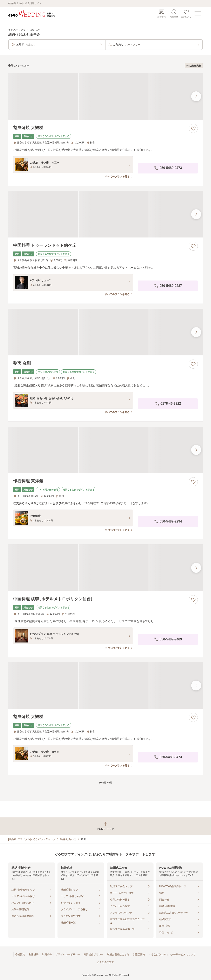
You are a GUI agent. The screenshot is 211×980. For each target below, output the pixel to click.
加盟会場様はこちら (118, 954)
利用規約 (34, 954)
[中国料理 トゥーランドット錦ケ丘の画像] (105, 214)
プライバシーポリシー (68, 954)
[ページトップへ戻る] (105, 826)
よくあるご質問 (105, 962)
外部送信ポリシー (94, 954)
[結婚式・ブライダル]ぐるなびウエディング (32, 839)
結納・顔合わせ (68, 839)
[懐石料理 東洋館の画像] (105, 450)
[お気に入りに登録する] (193, 128)
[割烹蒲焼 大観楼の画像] (105, 96)
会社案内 (20, 954)
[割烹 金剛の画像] (105, 332)
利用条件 (47, 954)
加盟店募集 (139, 954)
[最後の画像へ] (196, 96)
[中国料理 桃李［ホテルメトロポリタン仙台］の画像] (105, 568)
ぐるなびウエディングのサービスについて (172, 954)
